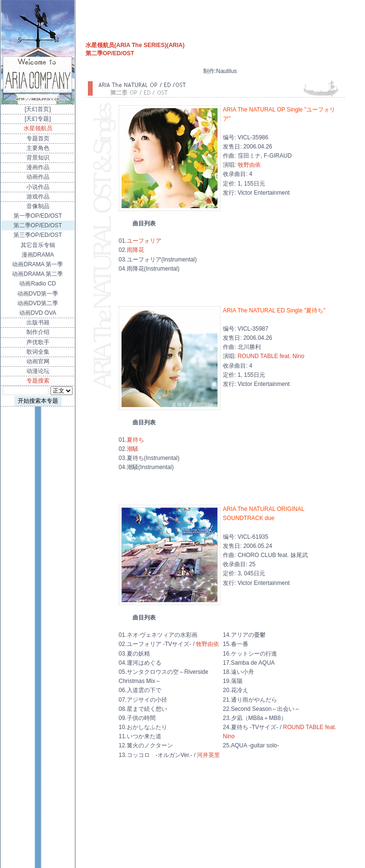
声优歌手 (38, 342)
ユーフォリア (144, 241)
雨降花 (135, 250)
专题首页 (38, 138)
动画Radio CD (37, 284)
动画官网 (38, 361)
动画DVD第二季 (38, 303)
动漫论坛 (38, 371)
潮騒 (133, 449)
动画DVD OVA (38, 313)
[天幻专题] (38, 119)
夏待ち (135, 440)
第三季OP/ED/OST (38, 235)
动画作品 (38, 177)
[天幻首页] (38, 109)
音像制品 (38, 206)
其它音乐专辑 (38, 245)
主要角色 (38, 148)
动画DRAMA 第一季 (37, 264)
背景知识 (38, 158)
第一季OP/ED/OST (38, 216)
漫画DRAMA (38, 255)
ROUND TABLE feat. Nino (271, 356)
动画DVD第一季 (38, 294)
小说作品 (38, 187)
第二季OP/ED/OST (38, 225)
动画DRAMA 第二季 (37, 274)
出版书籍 (38, 322)
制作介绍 (38, 332)
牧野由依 (249, 165)
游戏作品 (38, 197)
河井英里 (208, 755)
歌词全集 (38, 352)
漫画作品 (38, 167)
